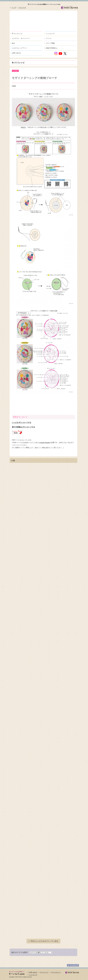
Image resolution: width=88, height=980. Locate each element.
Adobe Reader (45, 443)
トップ (14, 8)
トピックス (22, 8)
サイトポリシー (56, 972)
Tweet (14, 86)
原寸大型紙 (23, 427)
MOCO (23, 127)
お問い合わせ (33, 972)
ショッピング (33, 975)
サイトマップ (44, 972)
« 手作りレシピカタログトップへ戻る (43, 941)
